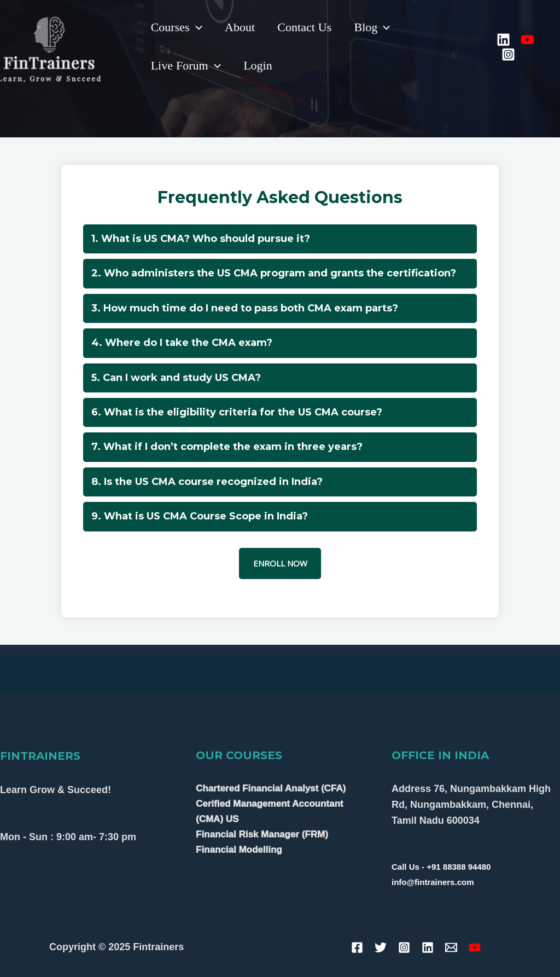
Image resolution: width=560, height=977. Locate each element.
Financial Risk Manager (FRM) (262, 834)
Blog (377, 27)
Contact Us (308, 27)
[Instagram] (509, 54)
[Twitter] (381, 947)
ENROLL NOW (280, 563)
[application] (197, 27)
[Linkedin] (504, 40)
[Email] (451, 947)
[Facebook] (357, 947)
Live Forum (186, 66)
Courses (177, 27)
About (242, 27)
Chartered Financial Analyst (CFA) (271, 788)
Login (260, 66)
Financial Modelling (239, 850)
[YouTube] (529, 40)
